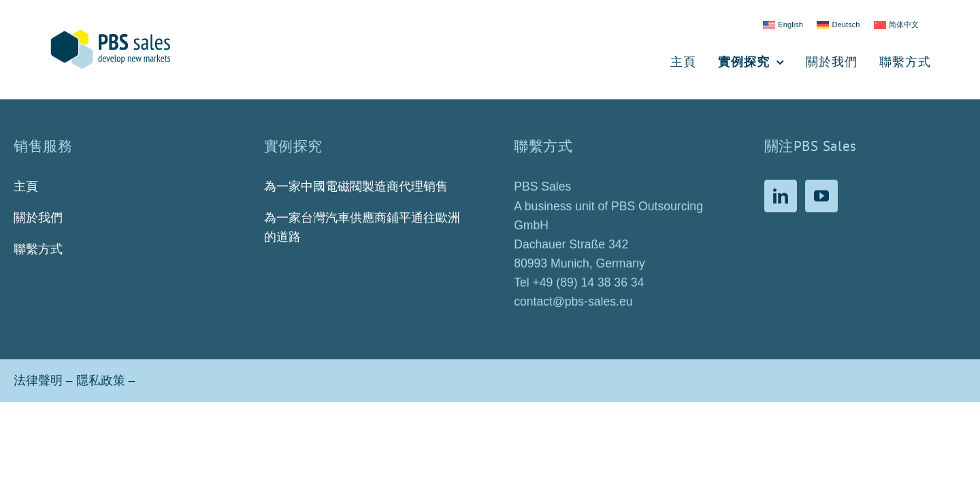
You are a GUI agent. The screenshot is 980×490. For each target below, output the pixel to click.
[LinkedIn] (781, 196)
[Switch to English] (783, 26)
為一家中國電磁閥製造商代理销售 (356, 186)
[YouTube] (821, 196)
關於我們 (38, 218)
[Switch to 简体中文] (896, 26)
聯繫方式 (38, 249)
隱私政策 (101, 380)
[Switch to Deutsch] (838, 26)
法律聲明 (38, 380)
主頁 (26, 186)
